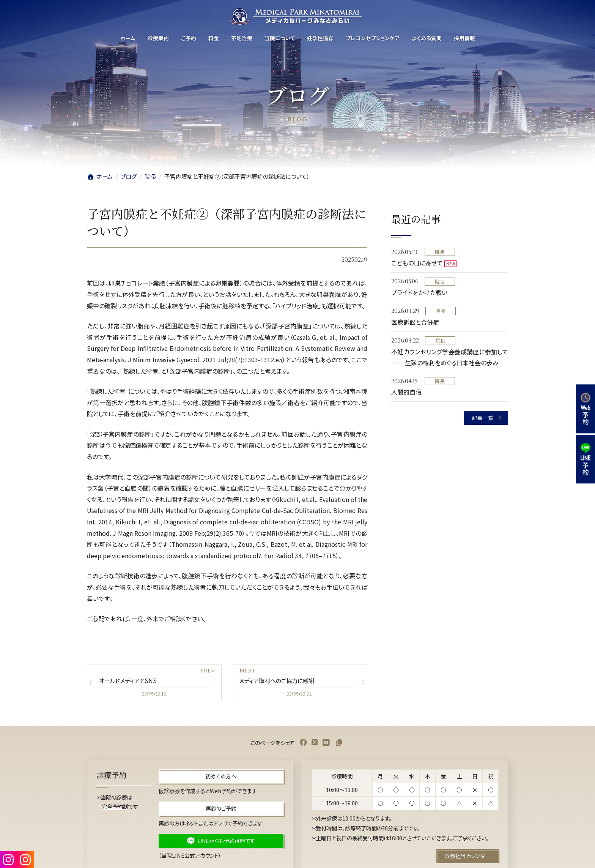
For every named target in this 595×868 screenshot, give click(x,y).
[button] (486, 418)
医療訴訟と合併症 (415, 322)
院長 (440, 252)
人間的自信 (406, 392)
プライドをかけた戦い (419, 293)
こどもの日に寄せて (417, 263)
